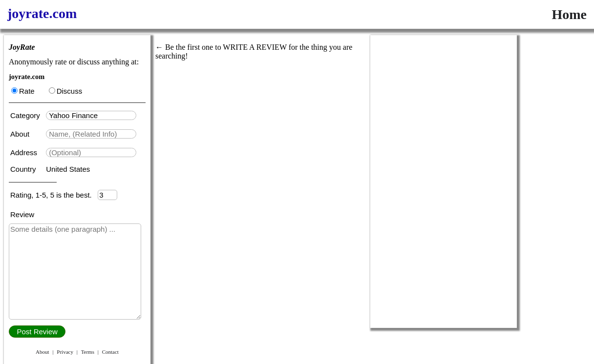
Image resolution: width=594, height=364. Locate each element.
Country (24, 169)
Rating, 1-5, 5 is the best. (54, 195)
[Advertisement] (444, 182)
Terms (88, 352)
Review (22, 214)
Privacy (65, 352)
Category (27, 115)
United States (68, 169)
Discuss (66, 91)
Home (569, 14)
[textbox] (91, 115)
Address (25, 152)
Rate (23, 91)
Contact (110, 352)
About (21, 134)
